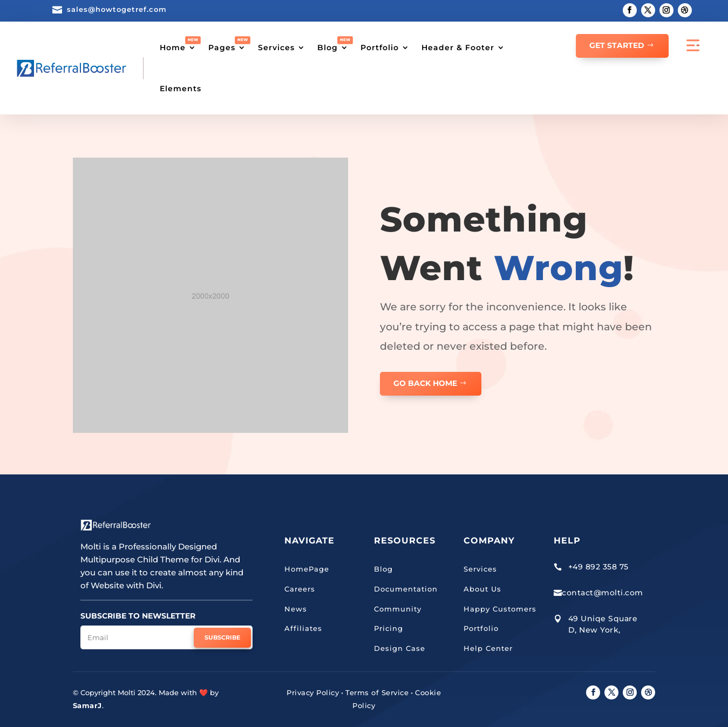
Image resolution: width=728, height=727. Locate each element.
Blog (328, 47)
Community (398, 609)
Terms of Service (377, 692)
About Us (482, 589)
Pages (222, 47)
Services (276, 47)
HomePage (307, 569)
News (296, 609)
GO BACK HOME (425, 383)
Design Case (400, 648)
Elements (181, 89)
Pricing (389, 628)
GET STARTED (617, 45)
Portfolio (380, 47)
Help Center (488, 648)
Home (173, 47)
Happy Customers (500, 609)
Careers (300, 589)
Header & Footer (458, 47)
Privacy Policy (313, 692)
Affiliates (303, 628)
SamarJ (87, 705)
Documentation (406, 589)
